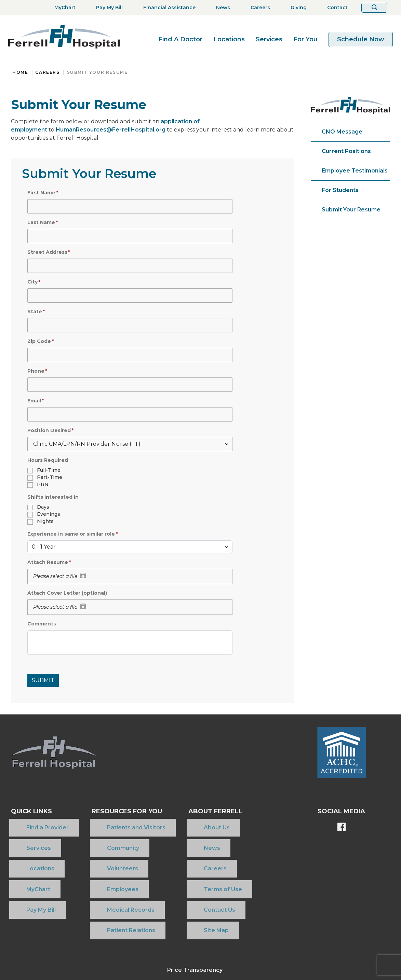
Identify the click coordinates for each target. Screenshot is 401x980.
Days (43, 507)
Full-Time (49, 470)
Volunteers (98, 845)
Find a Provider (32, 823)
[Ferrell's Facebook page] (342, 828)
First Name (41, 193)
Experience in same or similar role (71, 534)
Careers (47, 72)
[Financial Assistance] (167, 8)
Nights (45, 521)
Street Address (47, 252)
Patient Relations (106, 877)
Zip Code (39, 341)
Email (34, 401)
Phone (36, 371)
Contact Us (198, 866)
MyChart (23, 855)
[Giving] (297, 8)
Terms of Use (201, 855)
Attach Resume (48, 562)
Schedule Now (361, 39)
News (190, 834)
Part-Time (50, 477)
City (32, 282)
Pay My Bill (26, 866)
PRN (43, 484)
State (35, 312)
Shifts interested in (53, 497)
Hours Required (48, 460)
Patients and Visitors (112, 823)
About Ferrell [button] (209, 811)
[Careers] (258, 8)
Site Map (194, 877)
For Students (340, 190)
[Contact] (335, 8)
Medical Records (106, 866)
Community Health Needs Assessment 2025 (195, 924)
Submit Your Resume (97, 72)
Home (20, 72)
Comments (42, 624)
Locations (229, 39)
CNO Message (342, 132)
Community (98, 834)
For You (305, 39)
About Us (195, 823)
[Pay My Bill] (107, 8)
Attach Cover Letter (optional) (67, 593)
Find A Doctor (180, 39)
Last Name (41, 222)
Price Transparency (195, 912)
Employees (98, 855)
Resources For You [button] (118, 811)
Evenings (49, 514)
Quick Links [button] (31, 811)
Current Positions (346, 151)
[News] (221, 8)
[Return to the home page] (64, 37)
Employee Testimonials (355, 171)
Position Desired (49, 430)
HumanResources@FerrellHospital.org (111, 130)
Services (269, 39)
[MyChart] (63, 8)
